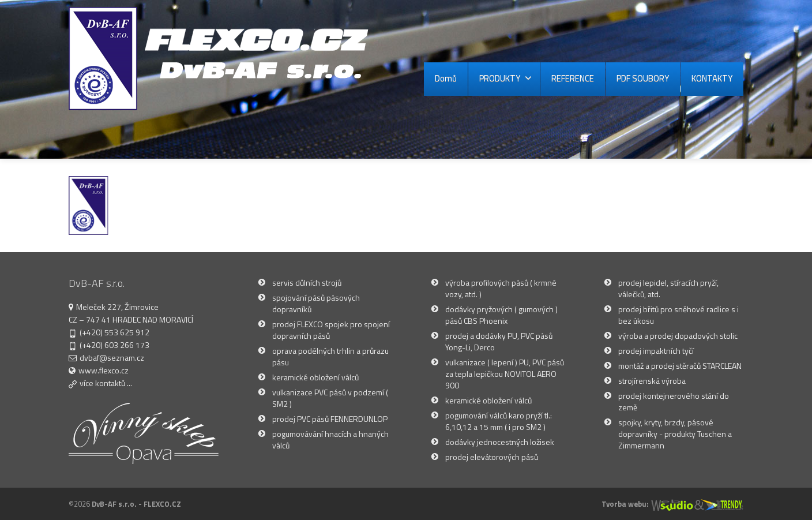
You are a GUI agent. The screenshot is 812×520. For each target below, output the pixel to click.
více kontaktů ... (106, 383)
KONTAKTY (712, 78)
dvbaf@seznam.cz (112, 358)
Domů (446, 78)
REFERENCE (573, 78)
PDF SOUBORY (643, 78)
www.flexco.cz (104, 370)
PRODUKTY (505, 78)
